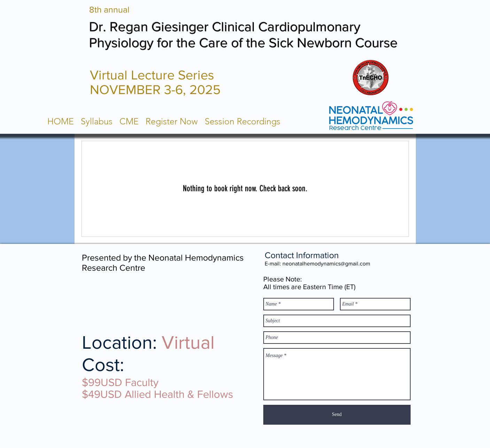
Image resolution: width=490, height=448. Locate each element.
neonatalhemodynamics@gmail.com (326, 264)
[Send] (337, 415)
